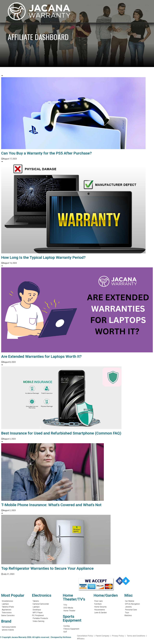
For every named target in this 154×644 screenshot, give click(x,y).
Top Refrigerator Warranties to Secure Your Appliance (47, 568)
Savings (100, 5)
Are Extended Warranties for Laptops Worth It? (42, 356)
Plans (138, 5)
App (117, 11)
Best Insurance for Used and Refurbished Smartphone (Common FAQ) (61, 433)
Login (147, 11)
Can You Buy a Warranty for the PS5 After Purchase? (46, 153)
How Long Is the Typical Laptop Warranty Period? (43, 257)
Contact (136, 11)
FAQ (125, 11)
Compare (113, 5)
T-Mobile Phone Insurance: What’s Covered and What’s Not (51, 505)
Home (89, 5)
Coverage (126, 5)
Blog (147, 5)
